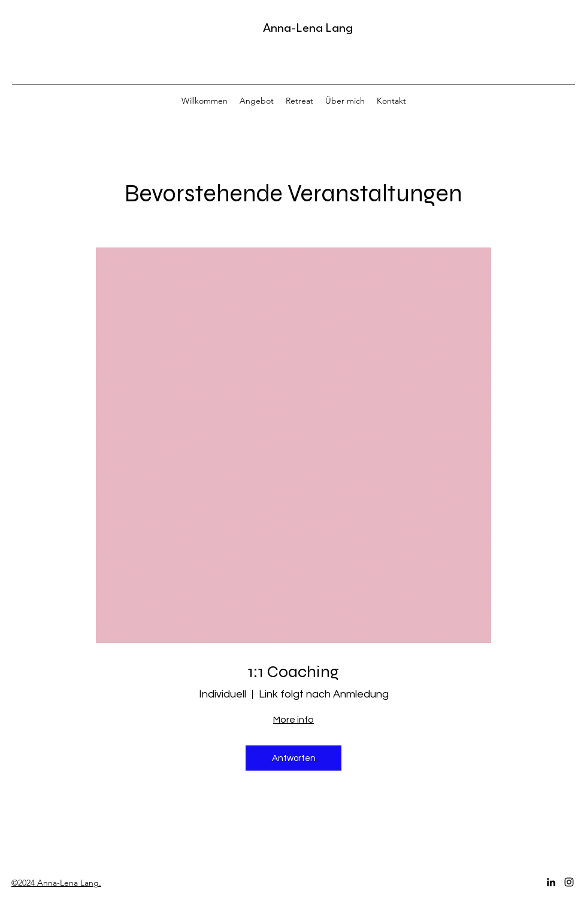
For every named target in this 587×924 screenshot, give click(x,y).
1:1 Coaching (293, 672)
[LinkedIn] (551, 882)
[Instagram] (569, 882)
